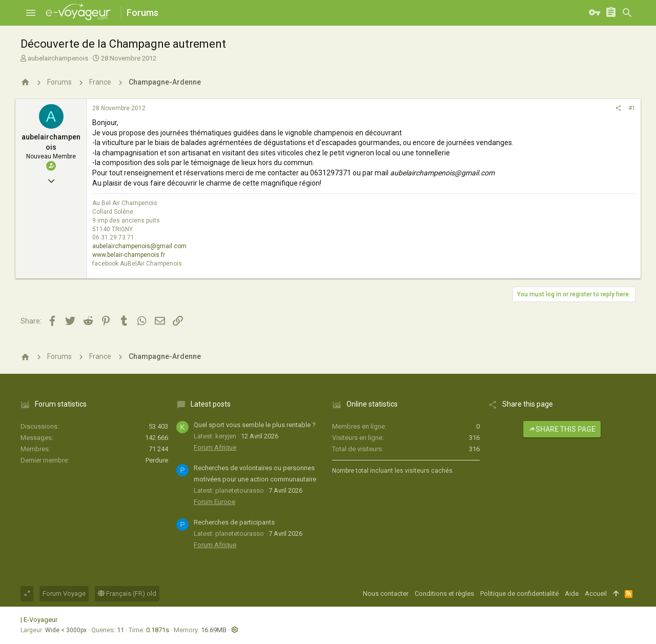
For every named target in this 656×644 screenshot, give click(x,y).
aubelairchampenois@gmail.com (139, 246)
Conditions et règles (444, 593)
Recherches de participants (234, 522)
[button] (31, 13)
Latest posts (211, 404)
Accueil (596, 593)
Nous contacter (386, 593)
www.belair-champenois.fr (129, 255)
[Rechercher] (627, 13)
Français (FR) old (127, 593)
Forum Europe (214, 502)
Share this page (562, 429)
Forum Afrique (215, 447)
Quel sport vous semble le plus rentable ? (255, 425)
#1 (632, 108)
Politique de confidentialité (519, 593)
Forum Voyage (64, 593)
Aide (572, 593)
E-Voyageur (40, 620)
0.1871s (158, 630)
